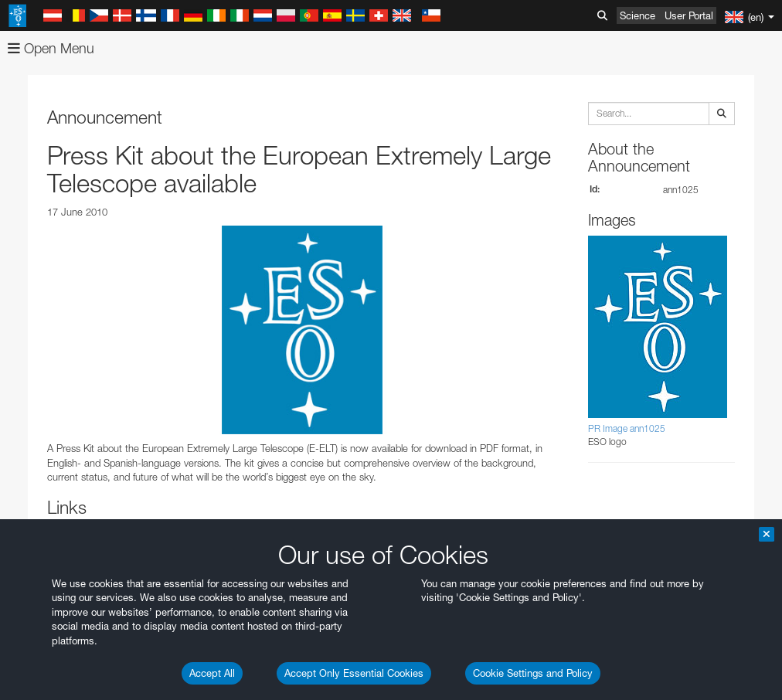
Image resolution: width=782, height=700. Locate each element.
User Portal (689, 15)
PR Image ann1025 (627, 428)
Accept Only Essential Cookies (354, 673)
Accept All (212, 673)
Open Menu (51, 48)
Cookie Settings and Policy (533, 673)
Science (637, 15)
